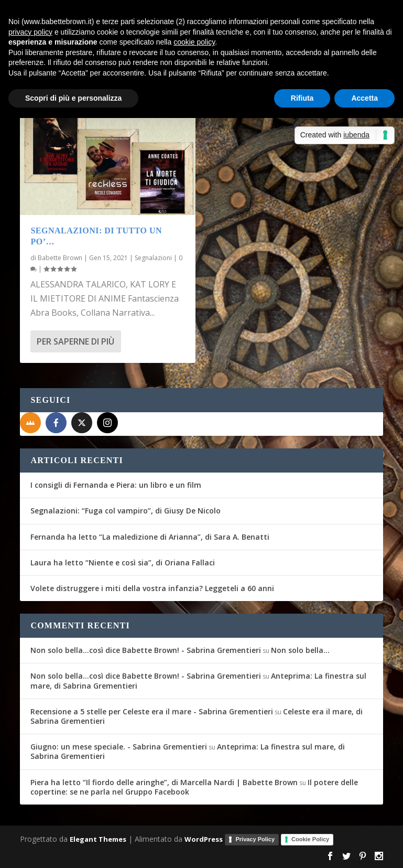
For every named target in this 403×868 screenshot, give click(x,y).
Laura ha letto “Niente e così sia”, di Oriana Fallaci (123, 562)
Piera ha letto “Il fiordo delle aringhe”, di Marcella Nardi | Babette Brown (164, 782)
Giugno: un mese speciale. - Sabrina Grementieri (119, 747)
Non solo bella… (300, 650)
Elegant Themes (98, 839)
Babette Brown (60, 258)
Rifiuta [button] (302, 98)
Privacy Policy (255, 839)
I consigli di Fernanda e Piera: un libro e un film (116, 485)
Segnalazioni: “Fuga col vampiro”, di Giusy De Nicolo (126, 511)
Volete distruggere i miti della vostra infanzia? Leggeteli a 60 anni (152, 588)
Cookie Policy (310, 839)
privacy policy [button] (30, 32)
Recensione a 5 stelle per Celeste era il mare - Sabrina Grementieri (152, 711)
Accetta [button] (364, 98)
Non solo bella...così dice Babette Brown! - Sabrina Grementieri (146, 650)
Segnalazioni (153, 258)
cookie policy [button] (194, 42)
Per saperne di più (75, 341)
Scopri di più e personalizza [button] (73, 98)
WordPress (204, 839)
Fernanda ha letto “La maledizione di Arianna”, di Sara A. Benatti (150, 537)
